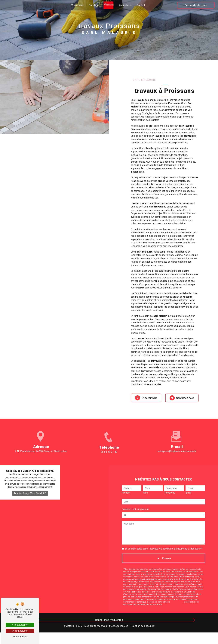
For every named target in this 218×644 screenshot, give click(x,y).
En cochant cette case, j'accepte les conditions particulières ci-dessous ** (164, 543)
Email (188, 487)
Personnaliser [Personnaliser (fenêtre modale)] (20, 637)
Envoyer (167, 553)
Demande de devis (195, 5)
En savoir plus (147, 400)
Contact (141, 5)
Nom (145, 487)
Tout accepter (20, 625)
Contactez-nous (181, 400)
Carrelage (94, 5)
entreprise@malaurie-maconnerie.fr (177, 445)
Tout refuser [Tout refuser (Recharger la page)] (20, 631)
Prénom (126, 487)
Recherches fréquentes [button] (109, 625)
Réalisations (125, 5)
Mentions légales (119, 631)
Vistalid (70, 631)
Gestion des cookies (143, 631)
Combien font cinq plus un (135, 503)
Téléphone (170, 487)
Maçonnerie (77, 5)
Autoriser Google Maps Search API (30, 497)
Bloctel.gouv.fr (177, 597)
